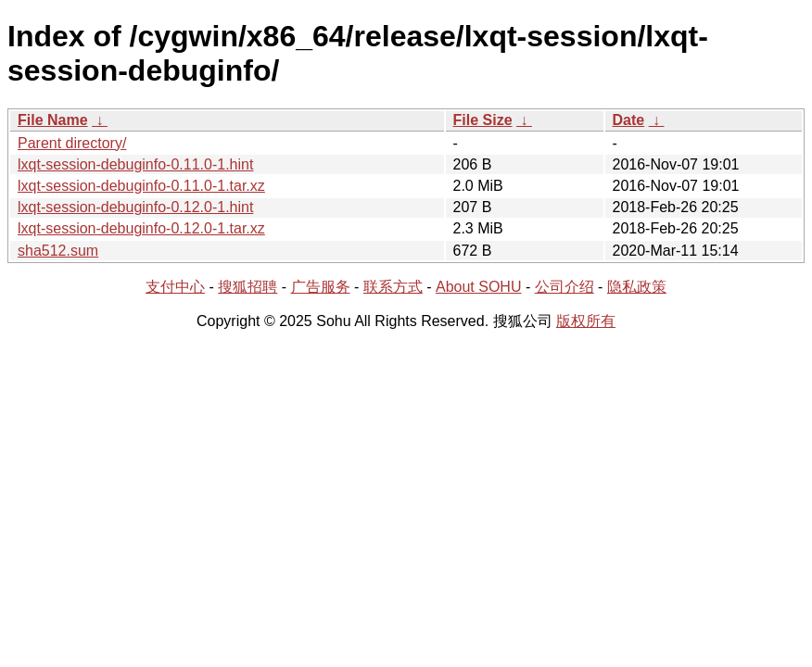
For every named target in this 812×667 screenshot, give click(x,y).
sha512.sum (58, 251)
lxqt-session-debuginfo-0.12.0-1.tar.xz (141, 228)
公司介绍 (565, 287)
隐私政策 (637, 287)
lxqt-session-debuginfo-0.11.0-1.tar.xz (141, 186)
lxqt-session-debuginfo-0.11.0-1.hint (135, 164)
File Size (483, 120)
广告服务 (321, 287)
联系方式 (393, 287)
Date (629, 120)
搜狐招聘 (247, 287)
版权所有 (586, 321)
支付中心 (175, 287)
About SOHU (478, 287)
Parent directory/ (72, 143)
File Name (53, 120)
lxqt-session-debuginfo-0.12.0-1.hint (135, 207)
